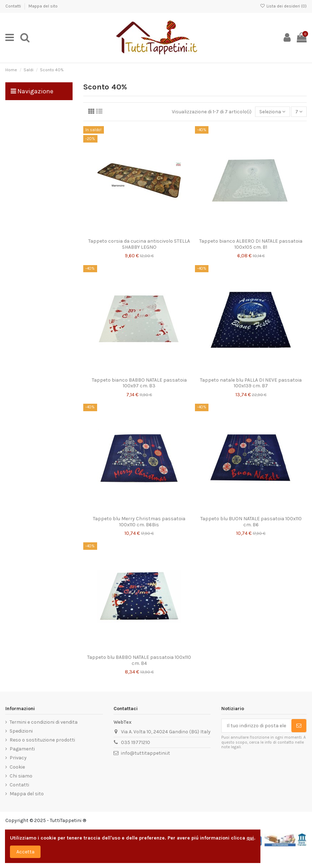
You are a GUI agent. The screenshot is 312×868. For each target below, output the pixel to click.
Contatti (14, 6)
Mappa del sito (43, 6)
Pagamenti (22, 749)
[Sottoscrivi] (299, 726)
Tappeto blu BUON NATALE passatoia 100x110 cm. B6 (251, 522)
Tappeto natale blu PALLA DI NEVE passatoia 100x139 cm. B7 (251, 383)
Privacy (18, 758)
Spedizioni (21, 731)
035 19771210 (136, 742)
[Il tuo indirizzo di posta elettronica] (257, 726)
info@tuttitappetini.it (146, 753)
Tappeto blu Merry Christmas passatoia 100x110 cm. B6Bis (139, 522)
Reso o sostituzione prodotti (42, 740)
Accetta (25, 852)
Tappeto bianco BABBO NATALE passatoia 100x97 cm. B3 (139, 383)
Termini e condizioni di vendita (44, 722)
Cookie (17, 767)
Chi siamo (21, 776)
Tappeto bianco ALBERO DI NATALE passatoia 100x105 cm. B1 (251, 244)
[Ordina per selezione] (272, 112)
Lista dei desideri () (283, 6)
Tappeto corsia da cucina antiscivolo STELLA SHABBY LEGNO (139, 244)
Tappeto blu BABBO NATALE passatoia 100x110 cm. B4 (139, 660)
